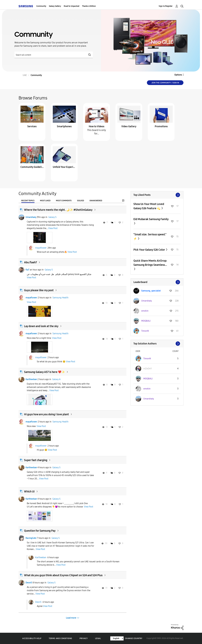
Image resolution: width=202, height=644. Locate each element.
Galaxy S (52, 217)
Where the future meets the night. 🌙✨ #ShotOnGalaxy (58, 210)
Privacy (84, 638)
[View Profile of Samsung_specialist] (151, 291)
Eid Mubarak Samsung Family (151, 219)
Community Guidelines (32, 167)
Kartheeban (31, 379)
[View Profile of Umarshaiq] (146, 301)
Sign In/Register (166, 6)
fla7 (27, 270)
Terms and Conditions (60, 638)
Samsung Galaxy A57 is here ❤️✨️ (44, 372)
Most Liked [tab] (45, 201)
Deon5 (29, 583)
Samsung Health (60, 298)
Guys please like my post (39, 290)
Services (32, 126)
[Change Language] (117, 638)
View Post (53, 228)
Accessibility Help (32, 638)
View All (157, 195)
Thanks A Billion (89, 6)
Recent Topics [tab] (28, 201)
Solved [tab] (81, 201)
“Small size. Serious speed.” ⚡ (150, 237)
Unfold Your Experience (64, 167)
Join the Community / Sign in (165, 83)
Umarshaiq (31, 217)
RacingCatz (31, 538)
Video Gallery (129, 126)
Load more (71, 618)
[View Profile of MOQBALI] (146, 321)
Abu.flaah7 (31, 262)
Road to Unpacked (72, 6)
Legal (98, 638)
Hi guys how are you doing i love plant (46, 414)
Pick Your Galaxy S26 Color (149, 250)
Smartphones (64, 126)
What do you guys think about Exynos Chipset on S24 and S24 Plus (63, 575)
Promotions (161, 126)
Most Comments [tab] (64, 201)
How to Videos (97, 126)
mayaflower (41, 248)
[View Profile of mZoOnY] (148, 369)
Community (41, 6)
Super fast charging (36, 460)
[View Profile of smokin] (145, 311)
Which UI (29, 491)
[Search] (54, 55)
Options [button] (178, 75)
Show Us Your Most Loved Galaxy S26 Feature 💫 (149, 206)
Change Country (134, 638)
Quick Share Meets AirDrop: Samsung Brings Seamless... (150, 263)
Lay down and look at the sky (41, 326)
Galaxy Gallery (55, 6)
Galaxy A (56, 379)
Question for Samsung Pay (40, 531)
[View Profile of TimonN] (145, 331)
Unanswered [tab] (96, 201)
